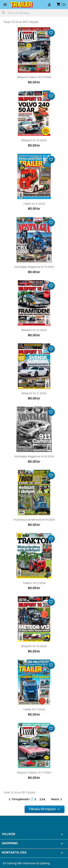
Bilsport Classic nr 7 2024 (34, 773)
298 (43, 799)
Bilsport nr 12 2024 (34, 330)
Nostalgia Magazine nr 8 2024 (34, 456)
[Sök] (34, 13)
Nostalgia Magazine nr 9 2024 (34, 267)
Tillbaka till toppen (45, 809)
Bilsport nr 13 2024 (34, 140)
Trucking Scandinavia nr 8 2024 (34, 520)
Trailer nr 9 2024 (34, 204)
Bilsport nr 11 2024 (34, 393)
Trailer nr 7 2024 (34, 709)
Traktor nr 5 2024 (34, 583)
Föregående (18, 799)
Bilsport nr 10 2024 (34, 646)
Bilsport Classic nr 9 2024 (34, 77)
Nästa (57, 799)
